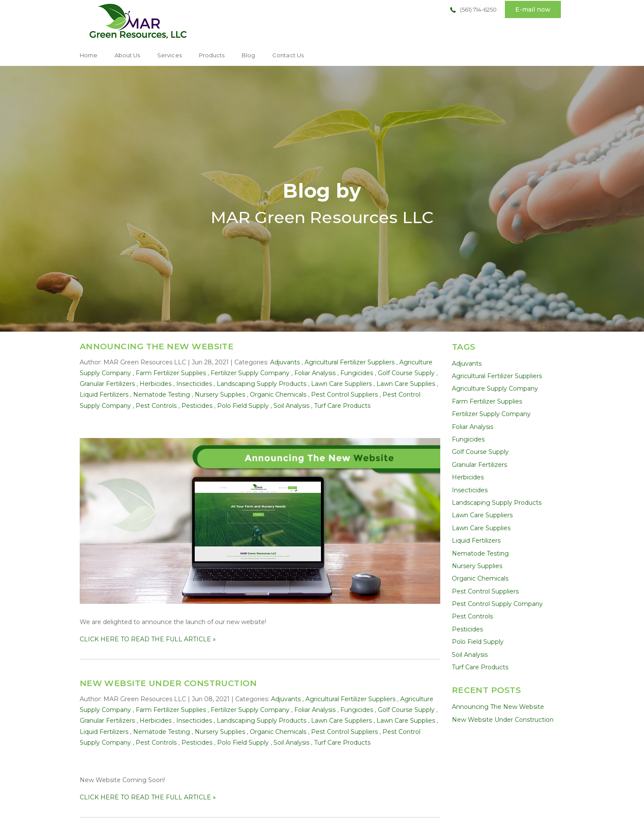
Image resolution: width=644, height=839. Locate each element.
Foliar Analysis (315, 373)
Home (89, 55)
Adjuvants (285, 362)
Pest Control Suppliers (344, 395)
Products (212, 55)
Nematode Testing (162, 395)
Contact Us (288, 55)
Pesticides (197, 406)
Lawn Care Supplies (406, 384)
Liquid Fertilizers (104, 395)
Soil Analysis (291, 406)
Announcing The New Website (157, 346)
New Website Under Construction (168, 683)
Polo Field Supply (243, 406)
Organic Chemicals (278, 395)
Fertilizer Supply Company (250, 373)
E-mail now (533, 9)
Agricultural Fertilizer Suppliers (350, 362)
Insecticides (194, 384)
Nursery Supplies (220, 395)
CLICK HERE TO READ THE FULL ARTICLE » (148, 639)
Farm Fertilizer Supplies (171, 373)
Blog (248, 55)
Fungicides (357, 373)
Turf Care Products (342, 406)
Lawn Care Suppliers (341, 384)
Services (169, 55)
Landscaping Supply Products (261, 384)
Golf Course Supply (406, 373)
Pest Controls (156, 406)
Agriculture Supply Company (495, 388)
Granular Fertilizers (107, 384)
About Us (127, 55)
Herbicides (156, 384)
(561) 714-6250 (478, 9)
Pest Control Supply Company (497, 604)
